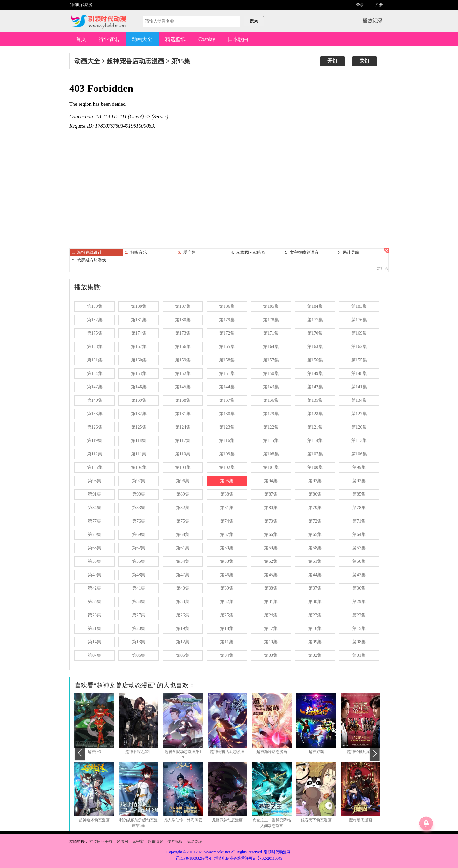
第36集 (359, 588)
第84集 (95, 508)
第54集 (183, 561)
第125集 (139, 427)
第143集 (271, 387)
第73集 (271, 521)
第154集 (95, 373)
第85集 (359, 494)
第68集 (183, 535)
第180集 (183, 320)
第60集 (227, 548)
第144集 (227, 387)
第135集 (315, 400)
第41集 (139, 588)
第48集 (139, 575)
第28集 (95, 615)
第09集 (315, 642)
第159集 (183, 360)
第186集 (227, 306)
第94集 (271, 481)
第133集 (95, 414)
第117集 (183, 441)
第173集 (183, 333)
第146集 (139, 387)
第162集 (359, 347)
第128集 (315, 414)
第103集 (183, 467)
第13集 (139, 642)
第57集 (359, 548)
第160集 (139, 360)
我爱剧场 (195, 841)
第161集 (95, 360)
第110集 (183, 454)
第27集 (139, 615)
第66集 (271, 535)
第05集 (183, 655)
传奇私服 (176, 841)
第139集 (139, 400)
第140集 (95, 400)
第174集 (139, 333)
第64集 (359, 535)
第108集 (271, 454)
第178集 (271, 320)
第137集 (227, 400)
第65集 (315, 535)
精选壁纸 (175, 39)
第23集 (315, 615)
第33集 (183, 602)
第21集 (95, 628)
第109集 (227, 454)
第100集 (315, 467)
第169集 (359, 333)
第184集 (315, 306)
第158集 (227, 360)
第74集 (227, 521)
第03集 (271, 655)
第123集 (227, 427)
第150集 (271, 373)
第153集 (139, 373)
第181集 (139, 320)
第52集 (271, 561)
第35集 (95, 602)
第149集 (315, 373)
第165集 (227, 347)
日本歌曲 (238, 39)
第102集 (227, 467)
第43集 (359, 575)
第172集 (227, 333)
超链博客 (156, 841)
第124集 (183, 427)
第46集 (227, 575)
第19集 (183, 628)
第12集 (183, 642)
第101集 (271, 467)
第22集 (359, 615)
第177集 (315, 320)
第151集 (227, 373)
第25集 (227, 615)
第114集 (315, 441)
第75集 (183, 521)
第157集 (271, 360)
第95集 (181, 61)
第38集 (271, 588)
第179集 (227, 320)
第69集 (139, 535)
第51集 (315, 561)
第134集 (359, 400)
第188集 (139, 306)
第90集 (139, 494)
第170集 (315, 333)
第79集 (315, 508)
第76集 (139, 521)
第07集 (95, 655)
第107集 (315, 454)
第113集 (359, 441)
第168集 (95, 347)
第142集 (315, 387)
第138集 (183, 400)
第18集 (227, 628)
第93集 (315, 481)
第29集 (359, 602)
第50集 (359, 561)
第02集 (315, 655)
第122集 (271, 427)
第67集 (227, 535)
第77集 (95, 521)
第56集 (95, 561)
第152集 (183, 373)
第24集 (271, 615)
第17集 (271, 628)
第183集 (359, 306)
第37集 (315, 588)
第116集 (227, 441)
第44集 (315, 575)
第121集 (315, 427)
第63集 (95, 548)
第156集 (315, 360)
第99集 (359, 467)
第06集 (139, 655)
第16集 (315, 628)
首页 (81, 39)
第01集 (359, 655)
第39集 (227, 588)
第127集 (359, 414)
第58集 (315, 548)
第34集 (139, 602)
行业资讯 (109, 39)
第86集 (315, 494)
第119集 (95, 441)
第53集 (227, 561)
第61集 (183, 548)
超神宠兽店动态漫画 (135, 61)
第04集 (227, 655)
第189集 (95, 306)
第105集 (95, 467)
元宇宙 (138, 841)
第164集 (271, 347)
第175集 (95, 333)
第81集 (227, 508)
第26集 (183, 615)
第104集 (139, 467)
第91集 (95, 494)
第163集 (315, 347)
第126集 (95, 427)
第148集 (359, 373)
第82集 (183, 508)
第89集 (183, 494)
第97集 (139, 481)
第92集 (359, 481)
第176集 (359, 320)
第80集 (271, 508)
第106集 (359, 454)
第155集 (359, 360)
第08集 (359, 642)
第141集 (359, 387)
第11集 (227, 642)
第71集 (359, 521)
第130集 (227, 414)
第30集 (315, 602)
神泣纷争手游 (101, 841)
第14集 (95, 642)
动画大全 (142, 39)
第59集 (271, 548)
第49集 (95, 575)
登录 (360, 5)
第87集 (271, 494)
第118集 (139, 441)
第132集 (139, 414)
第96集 (183, 481)
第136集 (271, 400)
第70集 (95, 535)
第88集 (227, 494)
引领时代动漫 (81, 5)
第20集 (139, 628)
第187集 (183, 306)
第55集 (139, 561)
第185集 (271, 306)
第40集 (183, 588)
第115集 (271, 441)
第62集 (139, 548)
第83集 (139, 508)
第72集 (315, 521)
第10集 (271, 642)
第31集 (271, 602)
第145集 (183, 387)
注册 (379, 5)
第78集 (359, 508)
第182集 (95, 320)
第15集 (359, 628)
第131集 (183, 414)
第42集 (95, 588)
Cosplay (207, 39)
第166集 (183, 347)
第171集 (271, 333)
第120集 (359, 427)
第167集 (139, 347)
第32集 (227, 602)
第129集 (271, 414)
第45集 (271, 575)
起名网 (122, 841)
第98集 (95, 481)
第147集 (95, 387)
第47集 (183, 575)
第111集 (139, 454)
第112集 (95, 454)
